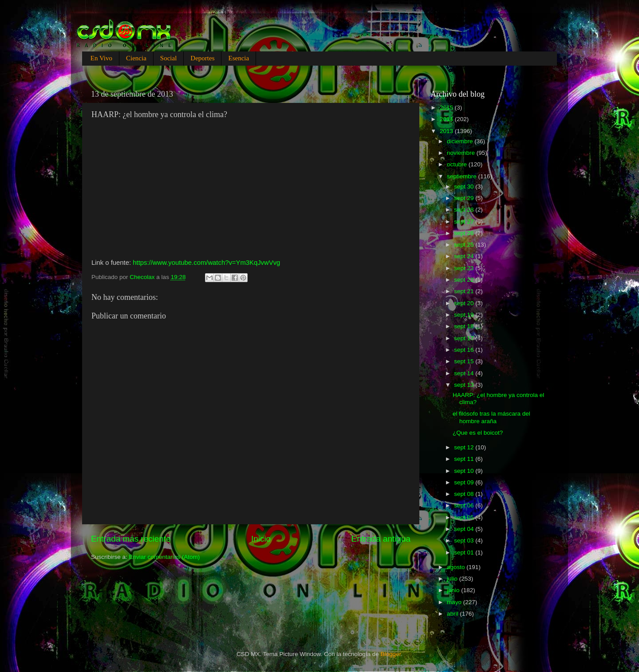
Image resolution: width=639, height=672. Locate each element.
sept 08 (465, 494)
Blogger (391, 654)
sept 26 (465, 233)
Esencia (239, 58)
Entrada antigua (381, 539)
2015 (447, 108)
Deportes (202, 58)
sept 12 (465, 447)
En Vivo (101, 58)
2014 (447, 119)
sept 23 (465, 268)
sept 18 (465, 326)
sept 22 (465, 280)
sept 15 (465, 361)
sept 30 (465, 187)
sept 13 (465, 385)
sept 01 (465, 552)
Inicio (261, 539)
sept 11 (465, 459)
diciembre (461, 141)
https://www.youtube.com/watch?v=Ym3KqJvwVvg (206, 263)
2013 (447, 131)
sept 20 (465, 303)
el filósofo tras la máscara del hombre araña (491, 417)
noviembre (462, 153)
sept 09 (465, 482)
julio (453, 579)
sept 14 (465, 373)
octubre (458, 164)
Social (169, 58)
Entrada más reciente (131, 539)
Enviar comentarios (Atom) (165, 557)
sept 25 (465, 245)
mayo (455, 602)
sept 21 (465, 291)
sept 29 (465, 198)
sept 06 (465, 505)
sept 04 (465, 529)
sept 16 (465, 350)
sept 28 (465, 210)
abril (453, 614)
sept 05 (465, 517)
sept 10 (465, 471)
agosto (457, 567)
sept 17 (465, 338)
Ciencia (136, 58)
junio (454, 590)
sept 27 (465, 222)
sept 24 (465, 256)
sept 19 (465, 315)
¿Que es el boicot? (478, 433)
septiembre (463, 176)
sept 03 (465, 540)
